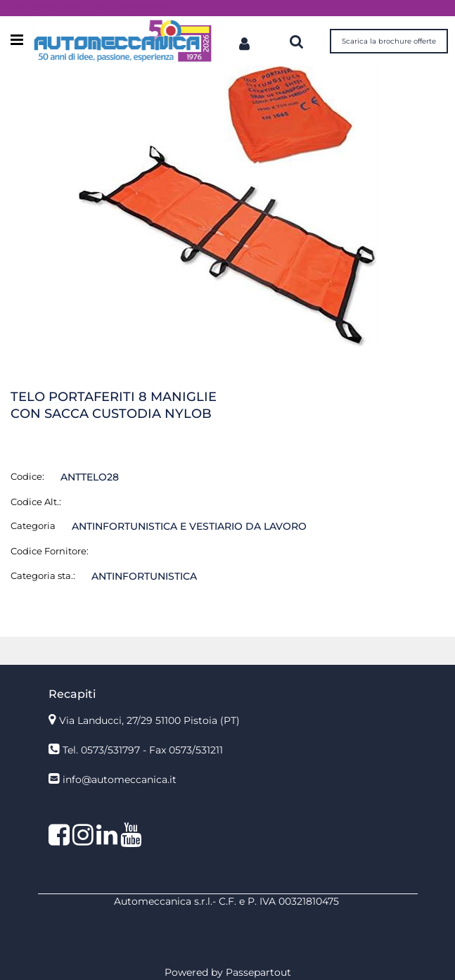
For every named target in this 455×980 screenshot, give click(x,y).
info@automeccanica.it (120, 779)
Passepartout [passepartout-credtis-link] (258, 972)
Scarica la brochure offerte (389, 41)
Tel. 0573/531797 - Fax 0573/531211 (143, 750)
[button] (228, 205)
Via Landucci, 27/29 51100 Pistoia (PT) (149, 720)
